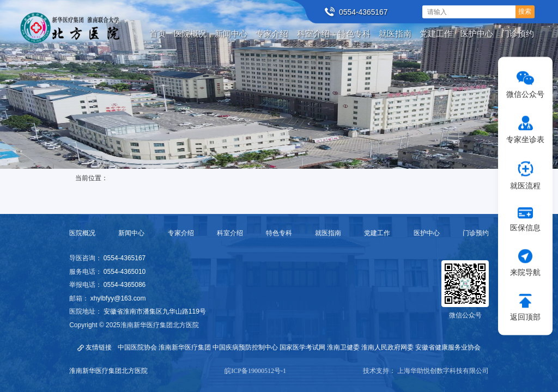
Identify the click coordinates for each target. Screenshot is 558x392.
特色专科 (279, 233)
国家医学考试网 (302, 347)
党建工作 (377, 233)
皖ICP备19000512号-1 (255, 371)
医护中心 (427, 233)
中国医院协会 (137, 347)
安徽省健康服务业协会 (448, 347)
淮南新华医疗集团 (185, 347)
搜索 (525, 11)
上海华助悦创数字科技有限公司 (443, 371)
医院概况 (82, 233)
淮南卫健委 (343, 347)
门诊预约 (476, 233)
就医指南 (328, 233)
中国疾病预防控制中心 (245, 347)
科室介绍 (230, 233)
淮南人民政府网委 (387, 347)
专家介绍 (181, 233)
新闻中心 (131, 233)
